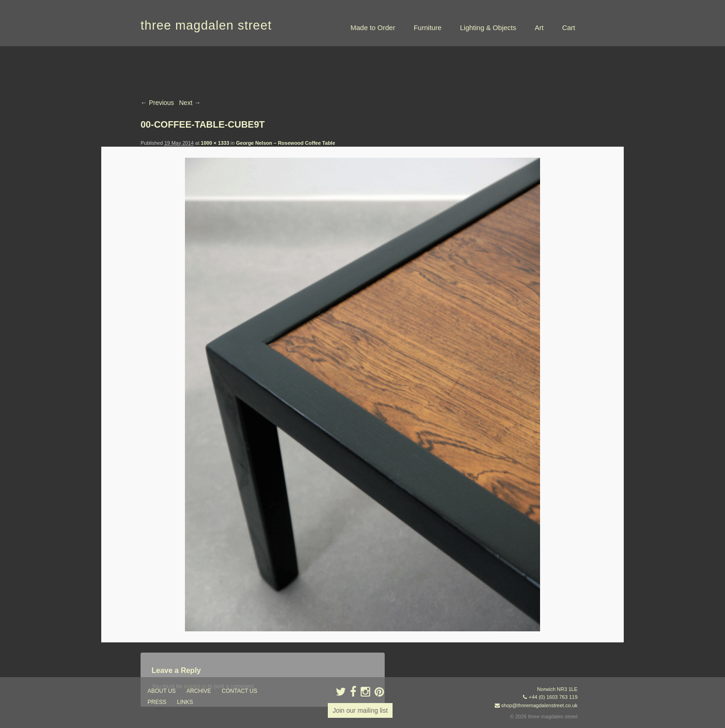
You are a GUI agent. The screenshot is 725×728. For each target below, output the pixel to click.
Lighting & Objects (488, 28)
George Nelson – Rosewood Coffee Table (285, 143)
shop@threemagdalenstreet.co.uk (539, 705)
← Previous (157, 103)
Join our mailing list (360, 710)
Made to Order (373, 28)
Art (539, 28)
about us (162, 691)
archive (199, 691)
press (157, 702)
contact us (240, 691)
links (185, 702)
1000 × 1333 (215, 143)
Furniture (428, 28)
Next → (190, 103)
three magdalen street (206, 25)
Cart (569, 28)
